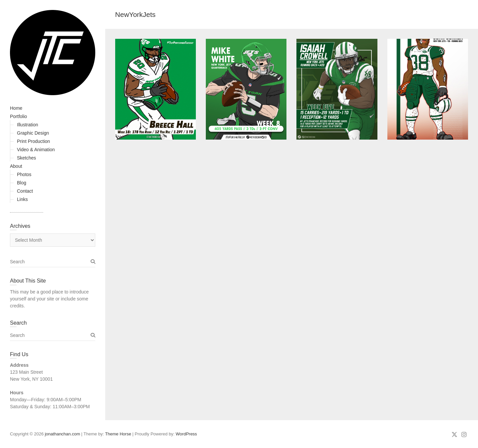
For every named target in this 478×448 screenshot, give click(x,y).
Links (22, 199)
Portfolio (18, 116)
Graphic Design (33, 133)
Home (16, 108)
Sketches (27, 158)
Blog (22, 183)
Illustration (28, 125)
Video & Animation (36, 150)
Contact (25, 191)
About (16, 166)
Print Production (34, 141)
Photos (24, 174)
